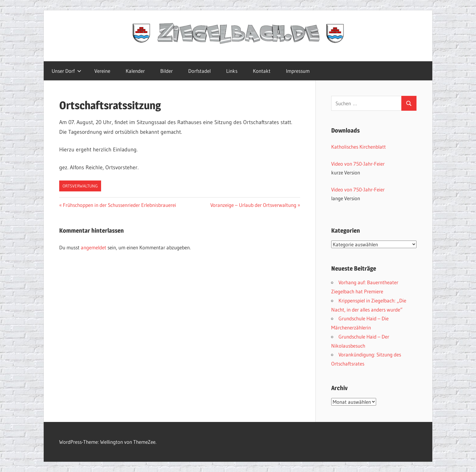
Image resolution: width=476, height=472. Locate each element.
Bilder (167, 71)
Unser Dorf (66, 71)
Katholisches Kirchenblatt (359, 147)
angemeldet (93, 247)
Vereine (102, 71)
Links (232, 71)
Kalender (135, 71)
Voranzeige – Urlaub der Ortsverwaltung (253, 205)
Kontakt (262, 71)
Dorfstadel (199, 71)
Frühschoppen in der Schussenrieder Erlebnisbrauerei (119, 205)
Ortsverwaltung (80, 186)
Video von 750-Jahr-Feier (358, 164)
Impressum (298, 71)
